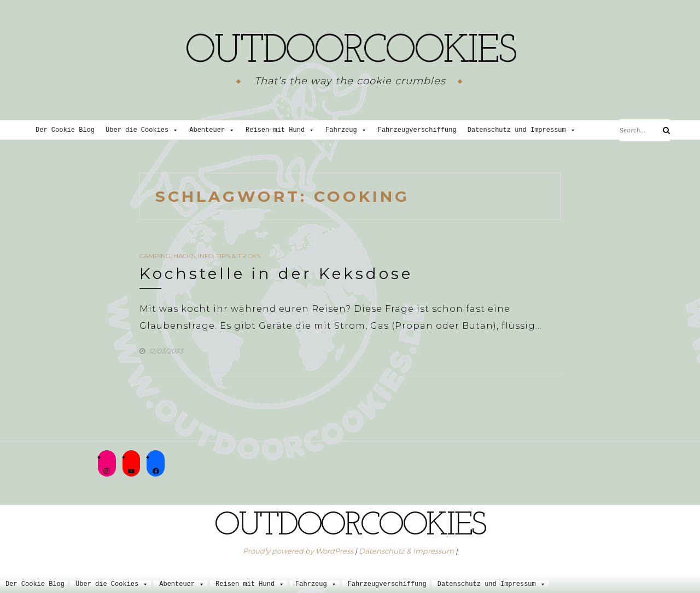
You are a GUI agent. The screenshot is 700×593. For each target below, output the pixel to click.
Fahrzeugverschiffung (417, 130)
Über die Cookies (142, 130)
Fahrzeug (346, 130)
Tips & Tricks (238, 256)
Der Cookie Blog (65, 130)
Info (206, 256)
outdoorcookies (350, 52)
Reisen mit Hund (280, 130)
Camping (155, 256)
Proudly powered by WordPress (298, 550)
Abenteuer (212, 130)
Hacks (184, 256)
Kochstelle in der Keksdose (276, 274)
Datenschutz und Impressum (522, 130)
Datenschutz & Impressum (406, 550)
